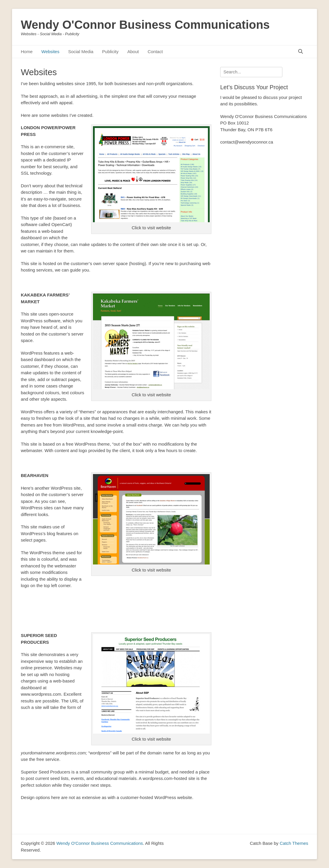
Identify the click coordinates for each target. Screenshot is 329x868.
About (133, 52)
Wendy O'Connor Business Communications (145, 25)
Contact (155, 52)
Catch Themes (294, 843)
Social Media (81, 52)
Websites (50, 52)
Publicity (110, 52)
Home (27, 52)
